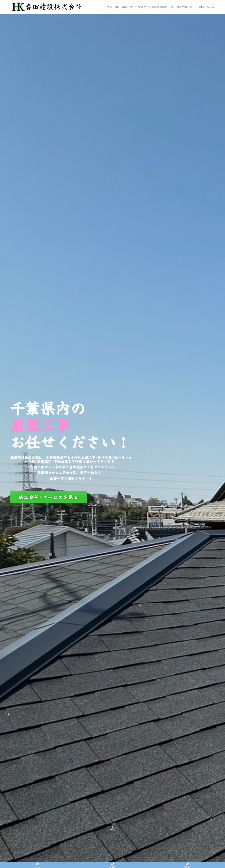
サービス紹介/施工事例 (113, 7)
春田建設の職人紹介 (183, 7)
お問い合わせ (207, 7)
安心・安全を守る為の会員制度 (149, 7)
